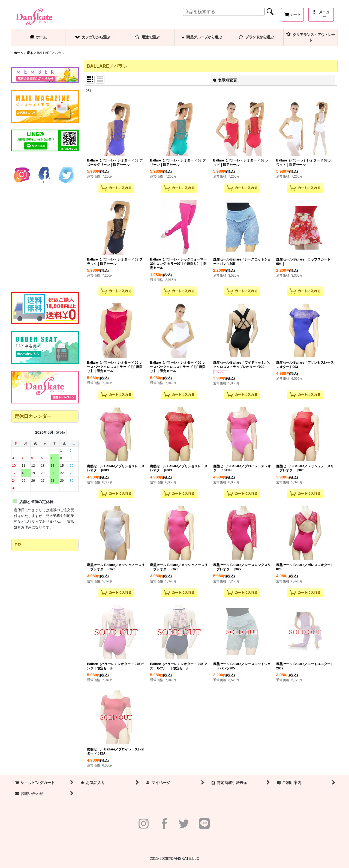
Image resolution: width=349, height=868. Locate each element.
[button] (321, 15)
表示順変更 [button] (225, 80)
